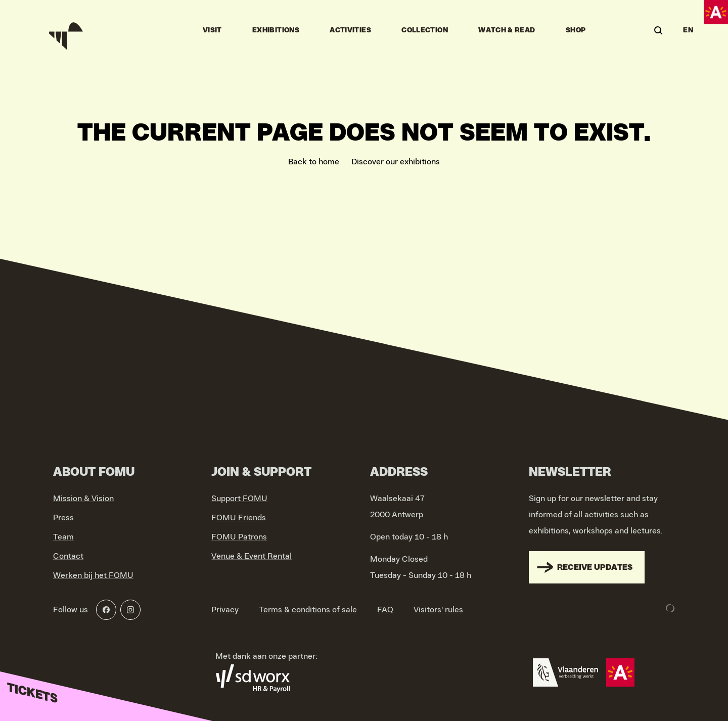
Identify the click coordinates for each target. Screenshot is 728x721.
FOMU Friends (239, 518)
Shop (576, 30)
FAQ (385, 610)
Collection (425, 30)
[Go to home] (67, 30)
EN (688, 30)
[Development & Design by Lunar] (670, 608)
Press (63, 518)
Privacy (225, 610)
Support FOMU (239, 499)
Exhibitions (276, 30)
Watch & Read (507, 30)
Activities (350, 30)
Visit (212, 30)
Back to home (314, 162)
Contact (68, 556)
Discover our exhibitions (396, 162)
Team (63, 537)
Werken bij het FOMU (93, 575)
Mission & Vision (83, 499)
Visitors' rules (438, 610)
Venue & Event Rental (252, 556)
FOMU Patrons (239, 537)
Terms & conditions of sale (308, 610)
